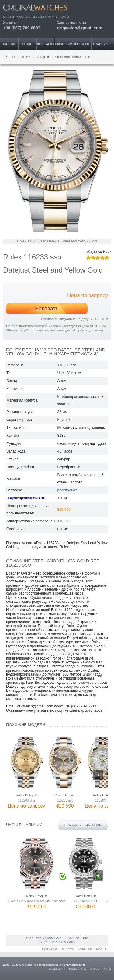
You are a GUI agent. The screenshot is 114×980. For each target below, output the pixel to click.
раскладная (67, 490)
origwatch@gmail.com (80, 28)
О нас (28, 44)
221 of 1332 (78, 938)
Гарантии (64, 44)
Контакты (82, 44)
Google (95, 969)
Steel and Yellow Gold (44, 938)
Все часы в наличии (83, 825)
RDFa (107, 969)
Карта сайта (57, 969)
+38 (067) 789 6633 (22, 28)
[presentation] (98, 775)
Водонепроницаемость (26, 498)
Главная (9, 44)
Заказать (47, 309)
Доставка (46, 44)
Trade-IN (100, 44)
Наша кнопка (78, 969)
